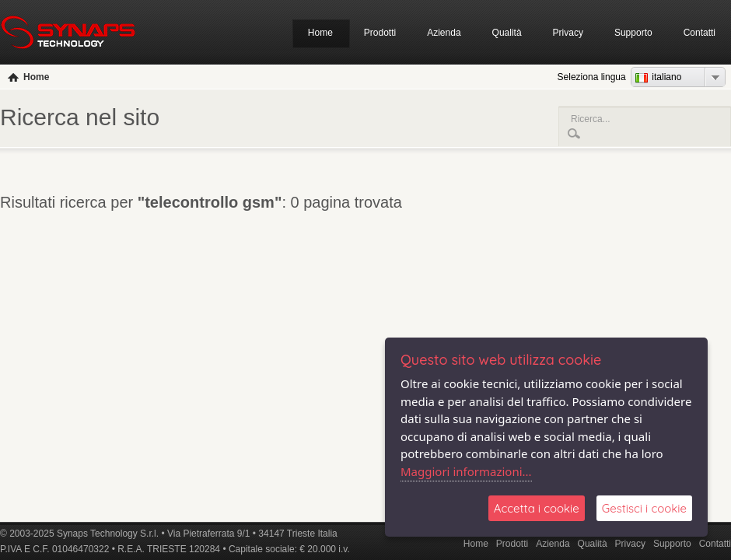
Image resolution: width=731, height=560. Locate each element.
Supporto (633, 33)
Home (320, 33)
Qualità (507, 33)
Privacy (568, 33)
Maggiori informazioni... (466, 471)
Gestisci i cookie (644, 508)
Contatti (700, 33)
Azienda (444, 33)
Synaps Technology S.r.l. (108, 534)
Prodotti (380, 33)
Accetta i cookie (537, 508)
